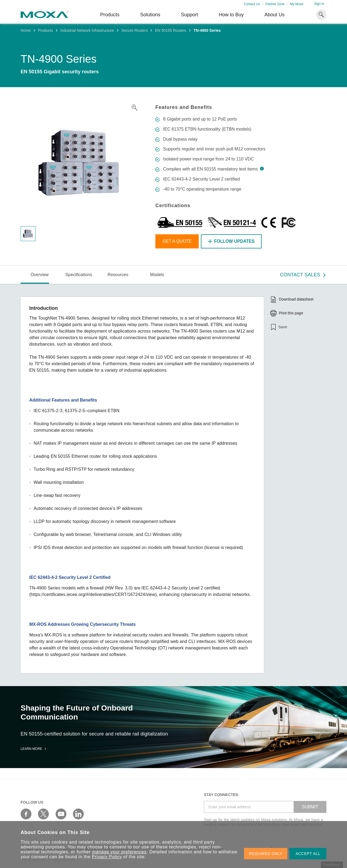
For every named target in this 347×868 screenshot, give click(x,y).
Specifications (79, 275)
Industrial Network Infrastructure (87, 30)
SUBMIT (310, 807)
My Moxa (297, 4)
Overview (40, 275)
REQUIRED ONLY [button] (266, 854)
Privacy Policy (107, 857)
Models (157, 275)
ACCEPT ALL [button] (308, 854)
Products (45, 30)
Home (26, 30)
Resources (118, 275)
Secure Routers (135, 30)
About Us (274, 15)
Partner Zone (275, 4)
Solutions (150, 15)
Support (189, 15)
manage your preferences (119, 852)
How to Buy (231, 15)
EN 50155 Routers (171, 30)
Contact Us (252, 4)
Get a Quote (177, 241)
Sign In (319, 4)
